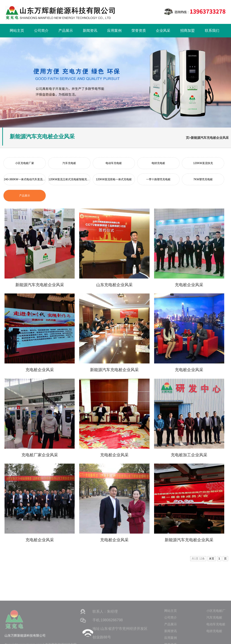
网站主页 (17, 31)
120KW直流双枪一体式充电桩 (114, 179)
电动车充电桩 (114, 163)
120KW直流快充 (203, 163)
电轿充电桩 (158, 163)
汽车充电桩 (69, 163)
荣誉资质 (139, 31)
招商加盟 (187, 31)
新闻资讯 (90, 31)
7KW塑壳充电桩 (203, 179)
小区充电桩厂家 (25, 163)
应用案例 (114, 31)
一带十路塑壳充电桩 (158, 179)
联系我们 (212, 31)
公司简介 (41, 31)
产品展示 (66, 31)
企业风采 (163, 31)
